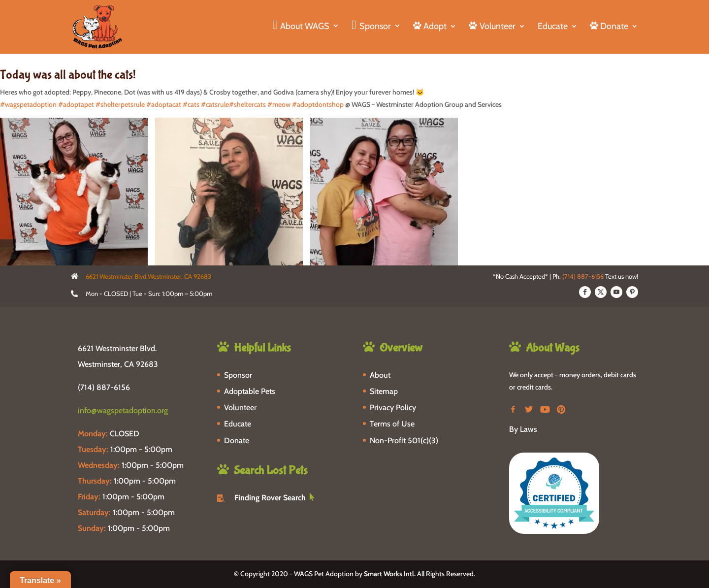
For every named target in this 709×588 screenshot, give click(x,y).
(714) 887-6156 (583, 276)
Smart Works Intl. (390, 574)
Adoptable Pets (250, 391)
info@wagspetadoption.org (123, 410)
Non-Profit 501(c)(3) (404, 441)
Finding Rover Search (270, 498)
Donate (237, 441)
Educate (553, 27)
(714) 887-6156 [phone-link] (104, 387)
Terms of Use (392, 424)
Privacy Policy (393, 408)
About (380, 375)
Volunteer (240, 408)
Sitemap (384, 391)
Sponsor (238, 375)
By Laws (523, 429)
